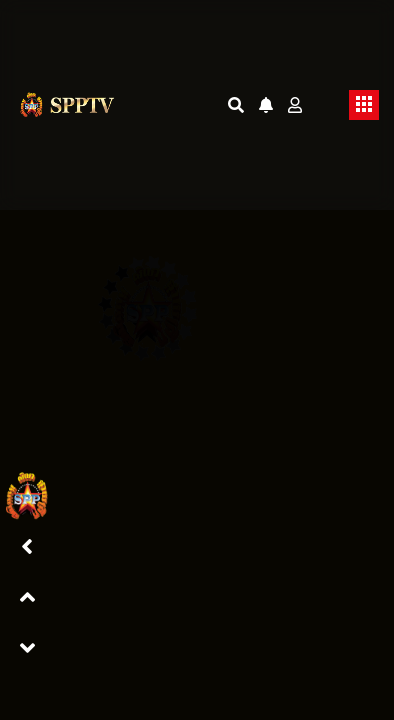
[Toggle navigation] (364, 105)
